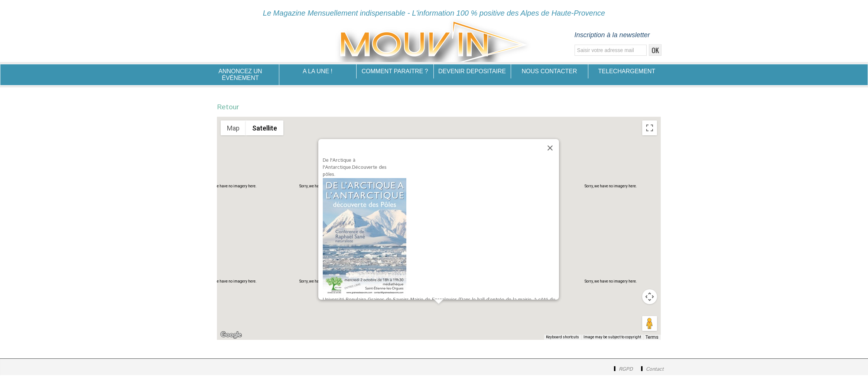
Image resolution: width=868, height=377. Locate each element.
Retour (230, 108)
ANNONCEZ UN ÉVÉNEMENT (240, 75)
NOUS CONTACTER (549, 71)
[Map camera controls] (650, 299)
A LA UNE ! (318, 71)
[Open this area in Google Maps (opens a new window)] (231, 337)
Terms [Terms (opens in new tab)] (653, 339)
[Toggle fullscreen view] (650, 130)
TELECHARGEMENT (627, 71)
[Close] (550, 150)
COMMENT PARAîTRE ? (395, 71)
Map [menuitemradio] (233, 130)
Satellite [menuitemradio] (265, 130)
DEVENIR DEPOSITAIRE (472, 71)
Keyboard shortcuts (565, 339)
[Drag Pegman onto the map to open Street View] (650, 325)
